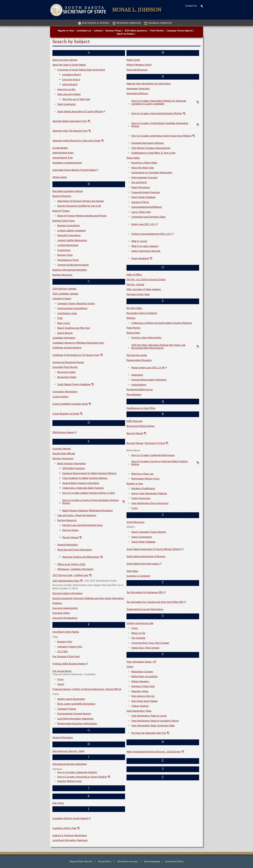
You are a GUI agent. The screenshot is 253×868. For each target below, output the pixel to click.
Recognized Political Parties (141, 426)
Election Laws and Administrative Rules (82, 525)
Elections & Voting (94, 23)
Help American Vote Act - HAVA (68, 751)
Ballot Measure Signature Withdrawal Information (88, 510)
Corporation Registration (65, 392)
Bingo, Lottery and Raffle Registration (76, 704)
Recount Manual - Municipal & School (146, 443)
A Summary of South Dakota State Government (81, 70)
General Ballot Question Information (81, 483)
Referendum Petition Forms (145, 479)
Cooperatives (64, 250)
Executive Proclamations (65, 618)
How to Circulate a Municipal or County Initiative (82, 777)
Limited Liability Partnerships (72, 240)
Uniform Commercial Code (140, 623)
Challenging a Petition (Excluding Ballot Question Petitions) (162, 323)
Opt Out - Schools (135, 284)
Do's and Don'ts (139, 182)
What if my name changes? (145, 246)
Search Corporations (142, 537)
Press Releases (134, 394)
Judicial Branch (70, 84)
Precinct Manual (70, 537)
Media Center (133, 60)
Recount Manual (135, 433)
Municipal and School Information (75, 550)
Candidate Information (64, 338)
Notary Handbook (140, 258)
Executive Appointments (65, 608)
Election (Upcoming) (63, 458)
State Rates (132, 571)
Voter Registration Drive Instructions (150, 503)
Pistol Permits (133, 328)
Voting (130, 667)
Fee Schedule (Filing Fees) (66, 656)
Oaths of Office (134, 275)
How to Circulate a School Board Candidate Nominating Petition (160, 125)
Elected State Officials (64, 453)
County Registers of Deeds (66, 414)
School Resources (135, 522)
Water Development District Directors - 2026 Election (154, 752)
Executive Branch (71, 80)
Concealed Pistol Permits (65, 367)
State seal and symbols (69, 94)
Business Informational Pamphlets (70, 270)
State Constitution (66, 104)
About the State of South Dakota (69, 65)
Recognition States (67, 377)
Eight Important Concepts (144, 177)
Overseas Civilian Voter (143, 686)
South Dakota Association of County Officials (80, 111)
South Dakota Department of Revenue (146, 556)
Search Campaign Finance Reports (149, 532)
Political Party (133, 333)
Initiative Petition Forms (70, 781)
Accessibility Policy (174, 861)
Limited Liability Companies (71, 230)
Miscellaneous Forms (68, 260)
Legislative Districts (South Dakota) (70, 818)
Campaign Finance (62, 298)
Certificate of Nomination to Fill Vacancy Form (76, 355)
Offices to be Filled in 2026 (71, 564)
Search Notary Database (143, 197)
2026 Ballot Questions (74, 468)
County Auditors (61, 397)
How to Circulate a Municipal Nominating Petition (157, 113)
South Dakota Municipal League (143, 564)
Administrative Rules (63, 153)
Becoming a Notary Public (144, 163)
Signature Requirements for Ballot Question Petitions (89, 473)
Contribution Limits (67, 313)
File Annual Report (62, 671)
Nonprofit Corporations (69, 235)
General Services (158, 23)
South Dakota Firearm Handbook (74, 384)
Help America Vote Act (143, 696)
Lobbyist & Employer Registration (70, 835)
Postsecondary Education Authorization (77, 723)
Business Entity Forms (64, 221)
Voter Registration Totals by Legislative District (155, 721)
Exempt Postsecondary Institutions (149, 380)
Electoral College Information (67, 593)
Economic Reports (62, 449)
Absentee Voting (140, 691)
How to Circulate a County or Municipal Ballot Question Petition (91, 502)
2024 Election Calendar (64, 289)
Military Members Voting (139, 65)
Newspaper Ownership (138, 89)
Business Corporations (68, 225)
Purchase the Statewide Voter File (149, 733)
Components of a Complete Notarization (152, 172)
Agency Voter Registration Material (149, 493)
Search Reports (65, 333)
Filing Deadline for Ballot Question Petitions (85, 478)
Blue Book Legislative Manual (68, 191)
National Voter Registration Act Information (149, 84)
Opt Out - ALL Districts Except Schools (146, 279)
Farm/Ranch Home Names (66, 632)
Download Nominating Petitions (148, 143)
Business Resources (62, 275)
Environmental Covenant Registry (74, 714)
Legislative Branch (72, 75)
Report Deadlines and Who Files (74, 328)
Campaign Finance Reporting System (76, 303)
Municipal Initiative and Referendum (81, 557)
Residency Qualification (143, 488)
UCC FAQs (62, 651)
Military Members (140, 681)
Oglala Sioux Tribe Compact (145, 648)
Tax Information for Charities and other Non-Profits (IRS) (155, 602)
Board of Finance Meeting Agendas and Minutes (82, 216)
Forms (60, 679)
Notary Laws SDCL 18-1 (143, 224)
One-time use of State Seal (76, 99)
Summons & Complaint (138, 576)
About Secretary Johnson (65, 60)
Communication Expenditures (72, 308)
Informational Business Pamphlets (70, 764)
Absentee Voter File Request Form (70, 131)
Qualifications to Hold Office (141, 408)
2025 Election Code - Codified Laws (70, 575)
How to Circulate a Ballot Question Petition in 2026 (89, 493)
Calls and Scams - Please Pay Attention (77, 515)
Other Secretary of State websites (144, 289)
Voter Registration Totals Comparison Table (153, 726)
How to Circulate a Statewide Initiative (77, 772)
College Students (140, 706)
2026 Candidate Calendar (65, 294)
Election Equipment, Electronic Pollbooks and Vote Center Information (88, 598)
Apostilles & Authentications (67, 163)
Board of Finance (61, 211)
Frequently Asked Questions (146, 192)
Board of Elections (62, 196)
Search (61, 684)
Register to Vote (135, 484)
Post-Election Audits (137, 355)
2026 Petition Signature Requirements (151, 148)
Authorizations (139, 385)
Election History (70, 530)
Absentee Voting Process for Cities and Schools (76, 141)
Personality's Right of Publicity (142, 313)
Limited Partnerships (68, 245)
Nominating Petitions (137, 93)
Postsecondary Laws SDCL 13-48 (148, 368)
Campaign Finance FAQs (70, 647)
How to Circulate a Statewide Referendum (153, 455)
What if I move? (139, 241)
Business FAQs (65, 642)
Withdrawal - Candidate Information (75, 569)
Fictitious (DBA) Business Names (69, 664)
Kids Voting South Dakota (144, 701)
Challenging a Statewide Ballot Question (83, 488)
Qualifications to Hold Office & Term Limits (153, 153)
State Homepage (152, 861)
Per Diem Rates (134, 308)
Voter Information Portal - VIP (141, 662)
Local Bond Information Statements (75, 719)
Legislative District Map (64, 828)
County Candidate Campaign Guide (70, 404)
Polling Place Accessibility (145, 676)
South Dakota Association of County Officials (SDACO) (154, 549)
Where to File (138, 633)
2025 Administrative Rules (66, 581)
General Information (68, 545)
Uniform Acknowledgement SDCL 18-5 (151, 234)
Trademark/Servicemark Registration (145, 609)
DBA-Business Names (63, 432)
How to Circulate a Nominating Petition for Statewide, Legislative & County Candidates (159, 102)
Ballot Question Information (71, 463)
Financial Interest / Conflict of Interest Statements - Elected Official (87, 689)
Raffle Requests (134, 421)
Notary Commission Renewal (146, 251)
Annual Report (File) (63, 158)
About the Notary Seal (143, 168)
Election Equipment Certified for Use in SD (79, 206)
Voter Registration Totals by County (149, 716)
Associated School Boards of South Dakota (74, 170)
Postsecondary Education (139, 360)
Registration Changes (142, 672)
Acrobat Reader (60, 148)
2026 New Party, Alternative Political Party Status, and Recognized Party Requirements (158, 346)
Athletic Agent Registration (71, 699)
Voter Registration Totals (139, 711)
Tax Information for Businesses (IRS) (145, 592)
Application (137, 375)
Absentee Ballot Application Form (70, 121)
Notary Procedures (141, 187)
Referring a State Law (142, 474)
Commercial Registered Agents (73, 265)
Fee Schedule (138, 638)
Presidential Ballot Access (140, 389)
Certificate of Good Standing (67, 348)
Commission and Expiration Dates (148, 217)
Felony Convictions (141, 498)
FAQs (60, 318)
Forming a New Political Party (146, 338)
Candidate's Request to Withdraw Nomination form (78, 343)
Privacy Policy (105, 861)
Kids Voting (58, 803)
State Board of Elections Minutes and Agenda (80, 201)
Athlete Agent (60, 177)
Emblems (57, 603)
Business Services (127, 23)
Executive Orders (61, 613)
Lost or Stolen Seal (141, 212)
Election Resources (67, 520)
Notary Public (133, 158)
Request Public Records (81, 861)
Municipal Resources (137, 70)
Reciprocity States (66, 372)
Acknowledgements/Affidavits (147, 207)
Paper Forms (64, 323)
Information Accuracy (128, 861)
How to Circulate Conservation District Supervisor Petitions (161, 136)
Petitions (131, 318)
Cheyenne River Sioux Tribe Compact (150, 643)
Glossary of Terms (140, 202)
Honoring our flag (66, 89)
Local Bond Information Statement (70, 840)
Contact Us (191, 6)
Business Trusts (65, 255)
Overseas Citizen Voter (138, 294)
